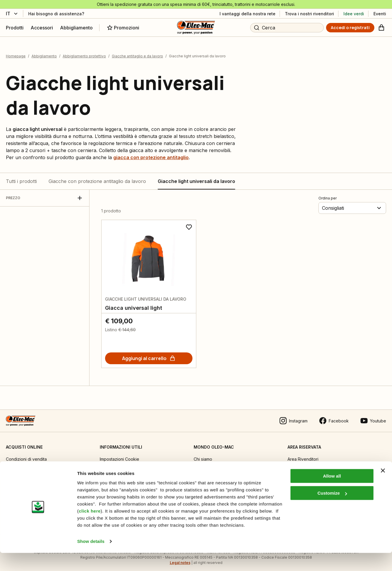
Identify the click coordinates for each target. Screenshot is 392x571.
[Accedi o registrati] (350, 28)
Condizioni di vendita (26, 455)
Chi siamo (203, 455)
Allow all (332, 494)
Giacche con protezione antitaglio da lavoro (97, 177)
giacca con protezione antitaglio (151, 153)
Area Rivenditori (303, 455)
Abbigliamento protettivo (84, 52)
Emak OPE (204, 467)
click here (90, 529)
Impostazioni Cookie (119, 455)
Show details (91, 559)
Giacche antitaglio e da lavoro (137, 52)
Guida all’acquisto (23, 467)
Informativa (110, 467)
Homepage (16, 52)
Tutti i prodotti (21, 177)
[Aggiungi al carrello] (149, 354)
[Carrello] (381, 28)
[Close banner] (383, 489)
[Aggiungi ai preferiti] (189, 223)
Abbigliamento (44, 52)
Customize (332, 511)
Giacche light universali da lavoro (196, 177)
